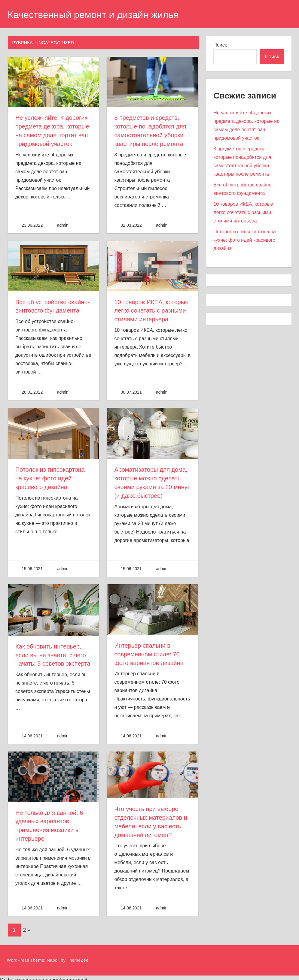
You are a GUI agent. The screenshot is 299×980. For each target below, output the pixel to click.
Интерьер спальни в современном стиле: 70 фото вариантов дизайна (149, 651)
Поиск (220, 45)
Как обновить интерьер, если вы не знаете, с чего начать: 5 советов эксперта (53, 652)
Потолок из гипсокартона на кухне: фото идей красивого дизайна (50, 476)
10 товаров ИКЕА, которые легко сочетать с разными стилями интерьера (151, 309)
